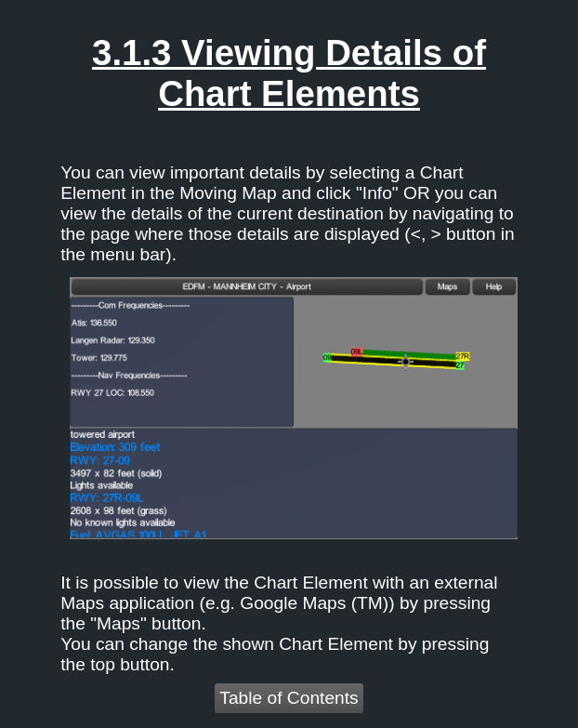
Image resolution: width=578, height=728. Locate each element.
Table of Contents (289, 698)
